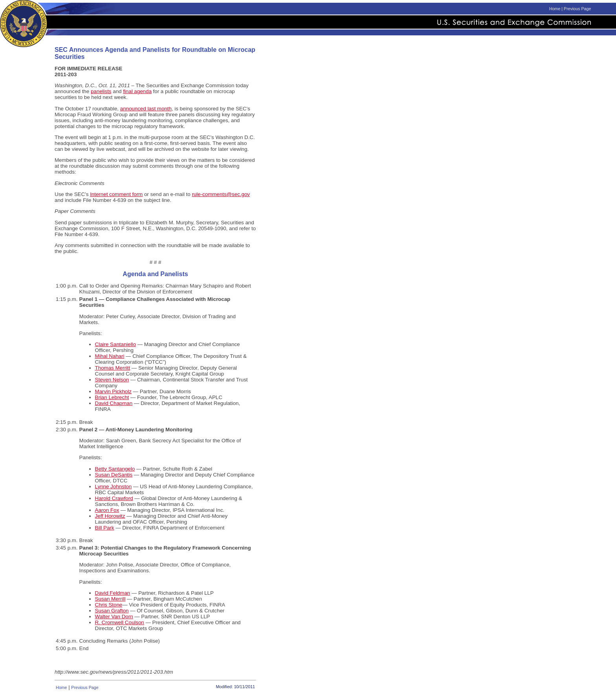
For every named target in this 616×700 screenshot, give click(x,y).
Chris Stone (109, 605)
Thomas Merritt (113, 368)
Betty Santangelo (115, 469)
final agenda (137, 91)
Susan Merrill (110, 599)
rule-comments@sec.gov (221, 194)
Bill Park (105, 528)
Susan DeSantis (114, 475)
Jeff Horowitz (110, 516)
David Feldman (113, 593)
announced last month (146, 109)
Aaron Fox (107, 510)
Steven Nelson (112, 380)
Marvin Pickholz (113, 391)
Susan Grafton (112, 611)
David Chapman (114, 403)
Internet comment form (116, 194)
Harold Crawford (114, 498)
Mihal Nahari (110, 356)
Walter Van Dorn (114, 617)
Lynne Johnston (114, 487)
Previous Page (577, 9)
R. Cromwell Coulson (120, 622)
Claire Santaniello (115, 344)
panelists (101, 91)
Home (555, 9)
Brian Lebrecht (112, 397)
